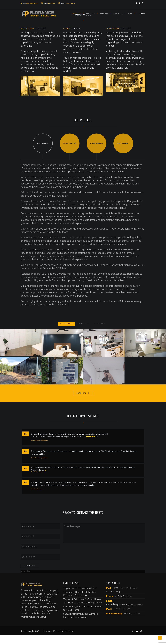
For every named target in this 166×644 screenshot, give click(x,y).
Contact (141, 14)
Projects (90, 14)
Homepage (76, 14)
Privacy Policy (132, 614)
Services (104, 14)
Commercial (84, 324)
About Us (118, 14)
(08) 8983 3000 (124, 596)
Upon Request (122, 609)
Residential (100, 324)
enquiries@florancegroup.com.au (124, 604)
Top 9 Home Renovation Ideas (80, 588)
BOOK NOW (81, 393)
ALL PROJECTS (66, 324)
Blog (130, 14)
